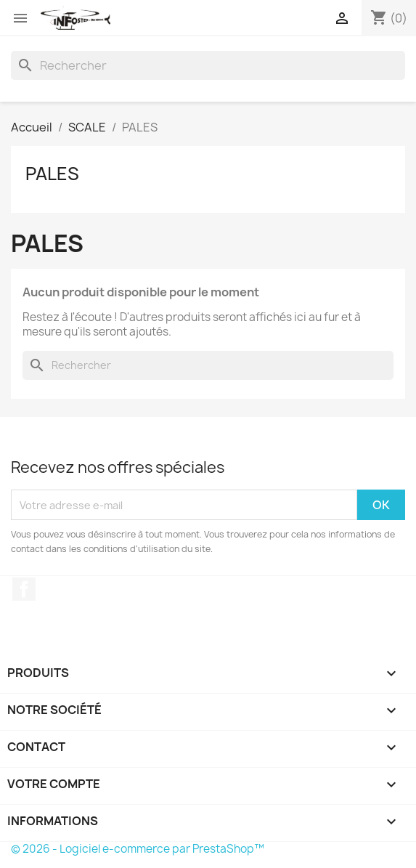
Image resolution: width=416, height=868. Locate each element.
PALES (52, 174)
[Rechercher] (208, 65)
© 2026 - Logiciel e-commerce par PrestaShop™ (138, 849)
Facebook (24, 589)
